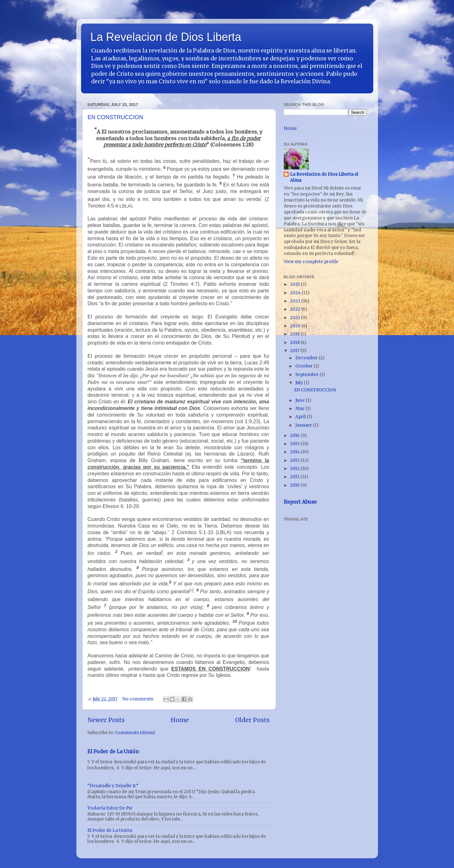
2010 (295, 485)
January (304, 425)
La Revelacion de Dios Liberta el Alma (324, 177)
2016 (295, 436)
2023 (296, 301)
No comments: (139, 699)
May (300, 409)
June (301, 400)
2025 (295, 284)
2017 (295, 351)
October (304, 366)
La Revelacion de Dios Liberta (166, 37)
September (307, 375)
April (301, 417)
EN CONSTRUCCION (115, 117)
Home (180, 720)
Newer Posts (106, 720)
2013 (295, 460)
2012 (295, 469)
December (307, 358)
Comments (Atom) (135, 733)
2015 (295, 444)
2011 (295, 477)
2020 (296, 326)
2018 (295, 343)
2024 (296, 293)
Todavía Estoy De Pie (110, 808)
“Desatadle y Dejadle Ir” (113, 786)
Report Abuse (300, 502)
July (300, 383)
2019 (295, 334)
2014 (295, 452)
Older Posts (252, 720)
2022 (296, 309)
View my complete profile (311, 262)
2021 (295, 318)
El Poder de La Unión (113, 751)
